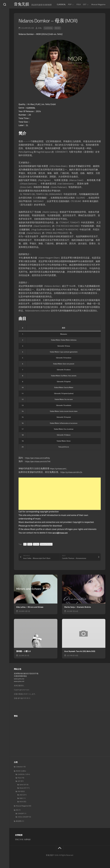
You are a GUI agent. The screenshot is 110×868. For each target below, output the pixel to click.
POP (70, 4)
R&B (21, 799)
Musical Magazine (98, 4)
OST (85, 4)
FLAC (30, 545)
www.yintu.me (19, 680)
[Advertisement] (60, 495)
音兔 (40, 29)
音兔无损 (22, 5)
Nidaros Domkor (46, 545)
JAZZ (21, 796)
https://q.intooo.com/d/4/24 (74, 473)
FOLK (79, 4)
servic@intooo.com (62, 534)
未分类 (18, 822)
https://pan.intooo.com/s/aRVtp (40, 459)
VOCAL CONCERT (23, 818)
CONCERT (21, 814)
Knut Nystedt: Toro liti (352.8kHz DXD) (80, 652)
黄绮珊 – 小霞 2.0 (23, 652)
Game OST (23, 786)
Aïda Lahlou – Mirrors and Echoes (30, 608)
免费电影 (27, 840)
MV (17, 811)
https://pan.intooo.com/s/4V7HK (41, 462)
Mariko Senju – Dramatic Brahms (78, 608)
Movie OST (23, 789)
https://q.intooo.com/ (60, 470)
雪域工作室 (19, 840)
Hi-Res (36, 545)
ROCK (21, 803)
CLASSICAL (61, 4)
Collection (19, 768)
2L (25, 545)
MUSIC (59, 29)
